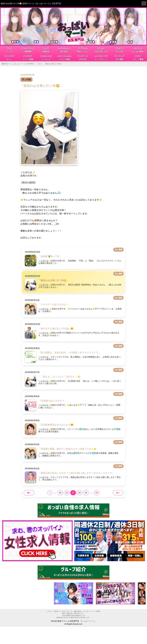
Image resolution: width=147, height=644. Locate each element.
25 (60, 493)
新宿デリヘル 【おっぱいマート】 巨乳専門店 (19, 64)
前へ (29, 493)
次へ (118, 493)
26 (67, 493)
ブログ (39, 64)
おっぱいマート (88, 621)
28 (79, 493)
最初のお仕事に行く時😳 (53, 64)
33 (97, 493)
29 (86, 493)
